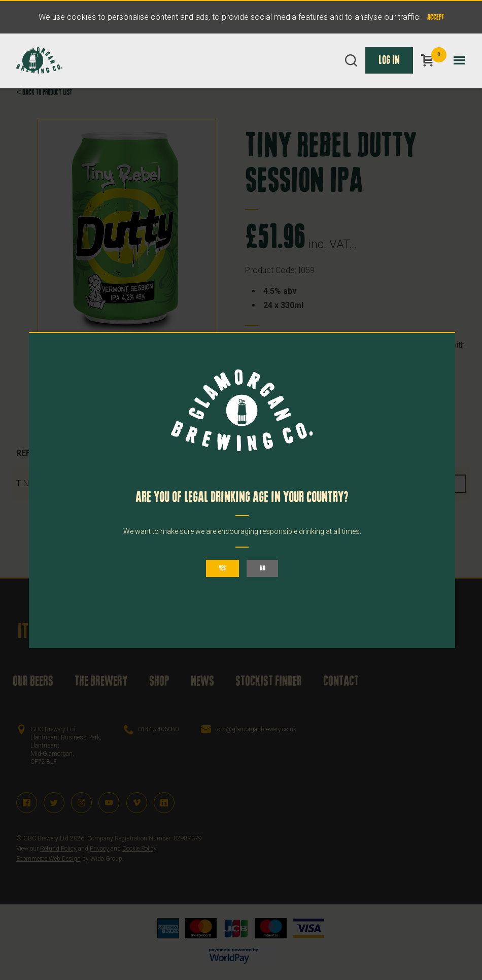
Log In (389, 73)
